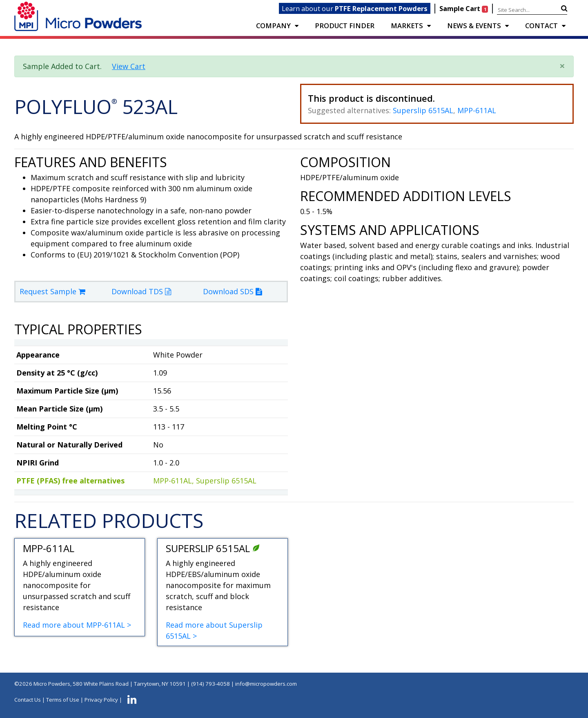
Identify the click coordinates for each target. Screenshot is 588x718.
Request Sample (52, 291)
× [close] (562, 66)
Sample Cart (464, 8)
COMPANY (273, 26)
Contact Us (28, 700)
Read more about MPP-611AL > (77, 625)
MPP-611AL (477, 110)
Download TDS (141, 291)
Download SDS (232, 291)
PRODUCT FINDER (345, 26)
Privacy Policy (101, 700)
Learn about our (355, 8)
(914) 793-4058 (210, 684)
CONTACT (541, 26)
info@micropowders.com (266, 684)
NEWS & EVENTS (474, 26)
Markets (407, 26)
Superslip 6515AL (423, 110)
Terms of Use (63, 700)
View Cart (129, 66)
